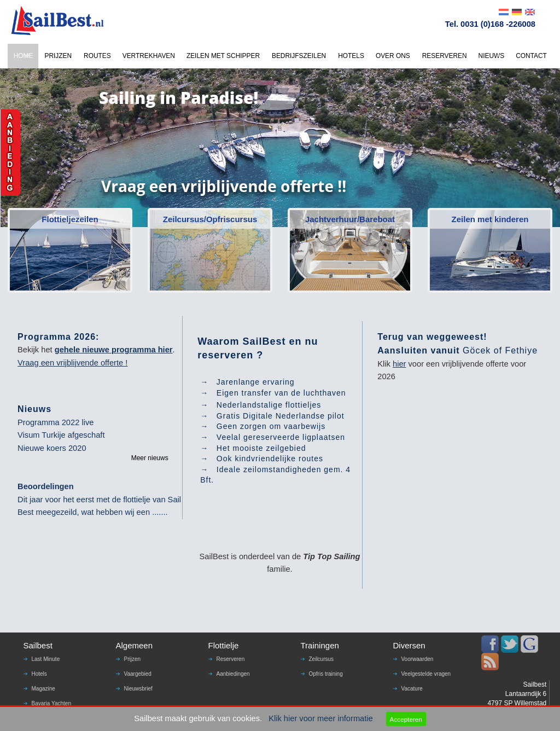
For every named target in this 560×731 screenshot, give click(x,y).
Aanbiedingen (233, 674)
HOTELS (351, 56)
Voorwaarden (418, 659)
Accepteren (406, 719)
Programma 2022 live (56, 422)
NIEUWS (492, 56)
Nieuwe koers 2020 (52, 448)
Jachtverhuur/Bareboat (350, 219)
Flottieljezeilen (70, 219)
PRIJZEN (58, 56)
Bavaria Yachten (51, 703)
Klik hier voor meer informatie (321, 718)
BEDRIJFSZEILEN (299, 56)
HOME (24, 56)
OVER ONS (393, 56)
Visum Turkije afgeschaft (61, 435)
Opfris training (326, 674)
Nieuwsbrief (138, 689)
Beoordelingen (46, 486)
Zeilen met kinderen (490, 219)
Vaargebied (138, 674)
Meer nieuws (150, 458)
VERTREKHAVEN (149, 56)
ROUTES (97, 56)
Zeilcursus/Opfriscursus (210, 219)
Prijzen (133, 659)
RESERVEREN (445, 56)
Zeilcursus (322, 659)
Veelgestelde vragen (426, 674)
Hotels (39, 674)
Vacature (412, 689)
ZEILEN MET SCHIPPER (223, 56)
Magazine (43, 689)
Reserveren (231, 659)
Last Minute (46, 659)
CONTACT (531, 56)
